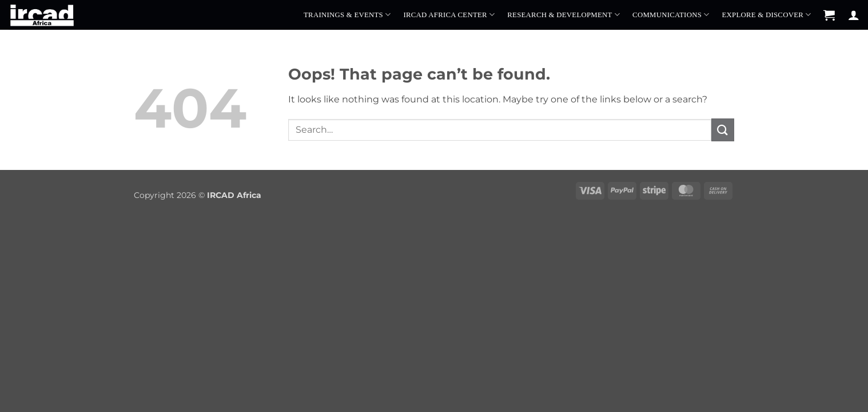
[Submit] (723, 130)
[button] (829, 15)
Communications (671, 15)
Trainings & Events (347, 15)
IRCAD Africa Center (449, 15)
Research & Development (564, 15)
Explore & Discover (766, 15)
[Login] (854, 15)
